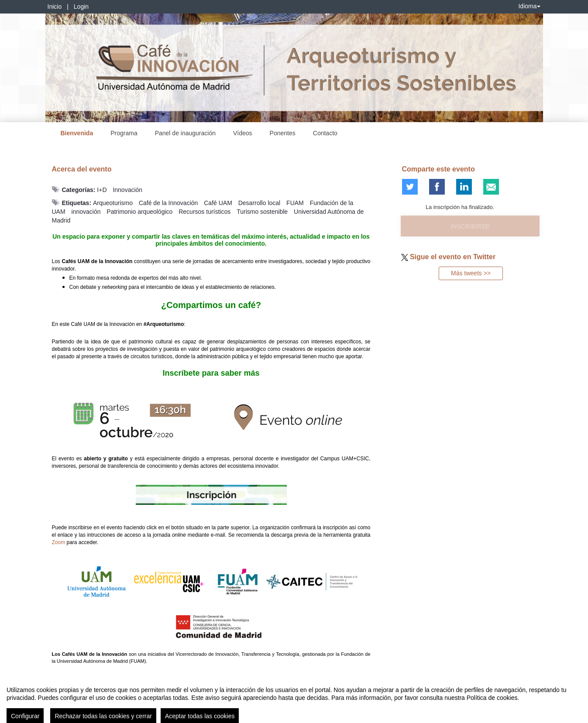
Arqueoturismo (113, 203)
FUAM (295, 203)
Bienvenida (77, 133)
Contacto (325, 133)
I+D (102, 190)
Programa (124, 133)
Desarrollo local (259, 203)
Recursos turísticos (205, 212)
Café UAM (218, 203)
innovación (86, 212)
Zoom (59, 542)
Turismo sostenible (262, 212)
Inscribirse (470, 226)
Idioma (529, 6)
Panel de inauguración (185, 133)
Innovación (127, 190)
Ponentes (283, 133)
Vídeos (243, 133)
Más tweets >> (471, 273)
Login (81, 7)
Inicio (55, 7)
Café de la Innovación (168, 203)
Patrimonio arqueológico (139, 212)
